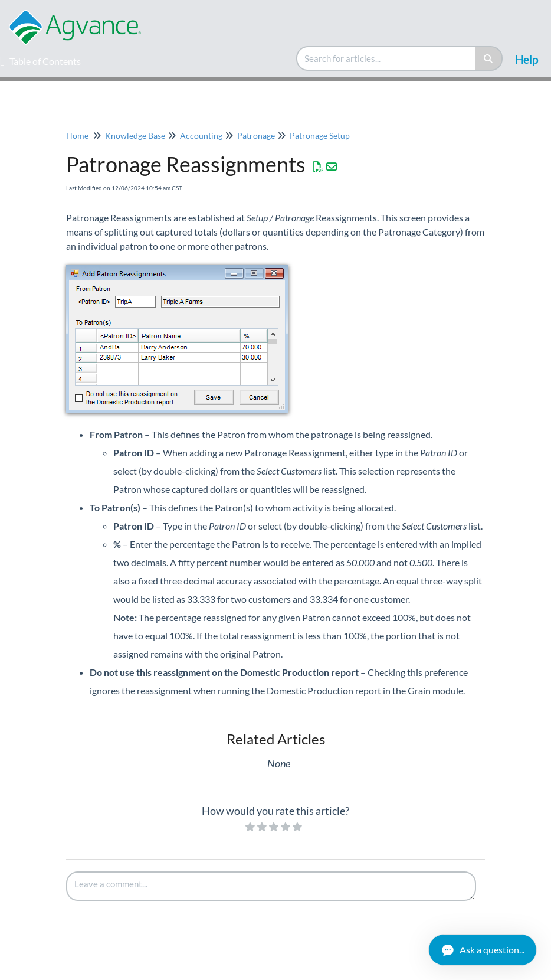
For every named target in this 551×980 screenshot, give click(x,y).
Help (527, 59)
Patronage (256, 135)
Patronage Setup (320, 135)
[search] (386, 58)
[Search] (489, 58)
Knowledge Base (135, 135)
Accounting (201, 135)
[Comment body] (271, 886)
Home (77, 135)
